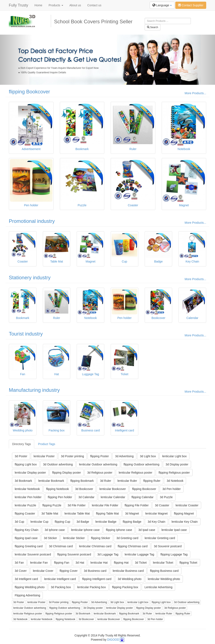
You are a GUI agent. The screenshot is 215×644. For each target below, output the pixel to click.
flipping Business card (164, 571)
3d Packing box (61, 587)
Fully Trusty (18, 5)
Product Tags (47, 444)
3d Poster (21, 456)
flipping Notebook (58, 489)
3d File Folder (77, 505)
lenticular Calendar (113, 497)
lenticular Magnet (157, 513)
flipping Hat (121, 563)
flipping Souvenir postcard (74, 554)
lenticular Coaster (187, 505)
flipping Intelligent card (97, 579)
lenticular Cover (43, 571)
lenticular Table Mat (77, 513)
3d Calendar (86, 497)
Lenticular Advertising (158, 587)
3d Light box (148, 456)
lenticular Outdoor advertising (98, 464)
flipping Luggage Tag (174, 554)
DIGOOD (113, 640)
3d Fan (19, 563)
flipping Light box (26, 464)
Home (38, 5)
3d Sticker (50, 538)
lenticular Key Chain (185, 522)
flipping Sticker (101, 538)
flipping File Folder (136, 505)
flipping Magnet (184, 513)
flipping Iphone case (119, 530)
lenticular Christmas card (95, 546)
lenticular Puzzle (25, 505)
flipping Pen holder (60, 497)
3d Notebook (175, 481)
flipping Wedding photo (30, 587)
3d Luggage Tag (108, 554)
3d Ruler (106, 481)
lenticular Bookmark (51, 481)
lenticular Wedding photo (164, 579)
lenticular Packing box (92, 587)
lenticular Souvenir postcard (33, 554)
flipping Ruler (152, 481)
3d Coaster (162, 505)
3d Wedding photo (130, 579)
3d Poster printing (72, 456)
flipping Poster (100, 456)
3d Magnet (132, 513)
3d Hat (80, 563)
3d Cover (21, 571)
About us (75, 5)
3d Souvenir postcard (168, 546)
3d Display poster (177, 464)
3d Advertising (124, 456)
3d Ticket (141, 563)
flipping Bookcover (29, 92)
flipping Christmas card (132, 546)
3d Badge (83, 522)
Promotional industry (32, 221)
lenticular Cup (39, 522)
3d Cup (19, 522)
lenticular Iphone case (85, 530)
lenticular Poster (44, 456)
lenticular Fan (39, 563)
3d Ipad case (147, 530)
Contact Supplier (191, 5)
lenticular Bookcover (113, 489)
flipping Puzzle (52, 505)
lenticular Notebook (27, 489)
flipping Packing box (125, 587)
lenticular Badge (106, 522)
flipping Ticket (188, 563)
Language (162, 5)
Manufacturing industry (34, 390)
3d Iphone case (55, 530)
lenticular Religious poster (135, 473)
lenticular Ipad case (174, 530)
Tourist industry (26, 334)
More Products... (195, 93)
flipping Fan (62, 563)
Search (153, 27)
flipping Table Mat (107, 513)
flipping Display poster (67, 473)
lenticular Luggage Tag (140, 554)
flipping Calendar (142, 497)
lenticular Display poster (30, 473)
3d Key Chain (156, 522)
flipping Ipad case (26, 538)
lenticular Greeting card (160, 538)
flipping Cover (69, 571)
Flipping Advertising (27, 595)
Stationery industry (30, 278)
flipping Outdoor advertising (142, 464)
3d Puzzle (166, 497)
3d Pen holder (172, 489)
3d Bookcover (84, 489)
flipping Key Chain (27, 530)
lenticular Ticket (163, 563)
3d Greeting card (127, 538)
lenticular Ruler (127, 481)
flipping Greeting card (29, 546)
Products (56, 5)
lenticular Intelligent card (60, 579)
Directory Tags (22, 444)
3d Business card (95, 571)
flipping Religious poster (174, 473)
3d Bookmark (23, 481)
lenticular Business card (128, 571)
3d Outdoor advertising (58, 464)
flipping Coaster (25, 513)
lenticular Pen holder (28, 497)
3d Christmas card (61, 546)
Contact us (94, 5)
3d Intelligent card (26, 579)
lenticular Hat (99, 563)
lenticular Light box (174, 456)
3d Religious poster (100, 473)
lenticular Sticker (74, 538)
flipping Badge (132, 522)
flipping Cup (63, 522)
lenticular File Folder (105, 505)
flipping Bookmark (82, 481)
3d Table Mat (50, 513)
